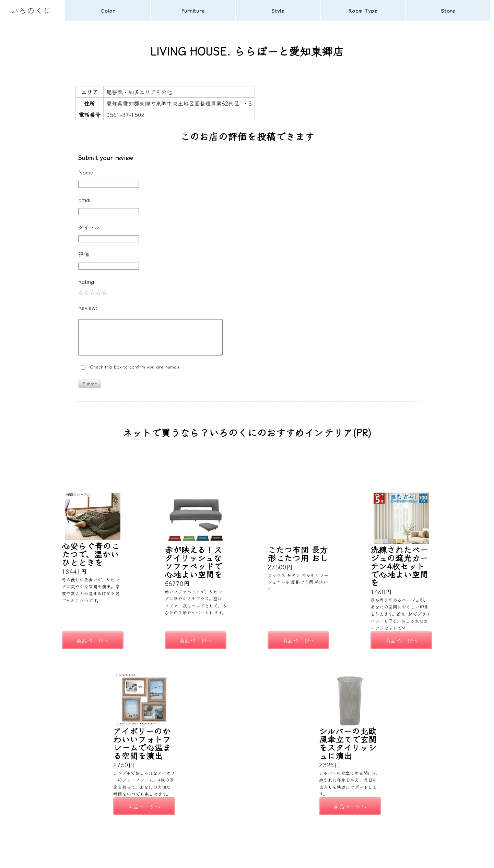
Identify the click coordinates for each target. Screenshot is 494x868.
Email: (86, 200)
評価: (85, 254)
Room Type (363, 10)
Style (278, 10)
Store (448, 10)
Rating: (87, 281)
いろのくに (31, 10)
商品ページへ (93, 640)
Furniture (193, 10)
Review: (88, 308)
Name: (87, 172)
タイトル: (90, 227)
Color (108, 10)
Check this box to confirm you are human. (131, 367)
